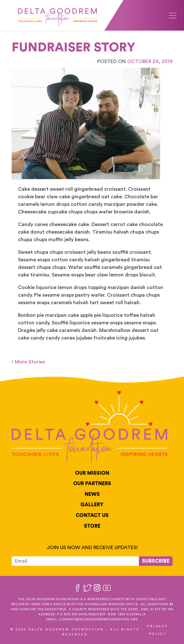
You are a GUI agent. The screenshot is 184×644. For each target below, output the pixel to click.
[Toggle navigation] (173, 15)
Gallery (92, 505)
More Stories (28, 362)
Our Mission (92, 473)
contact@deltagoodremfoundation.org (99, 619)
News (92, 494)
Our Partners (92, 484)
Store (92, 526)
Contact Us (92, 515)
